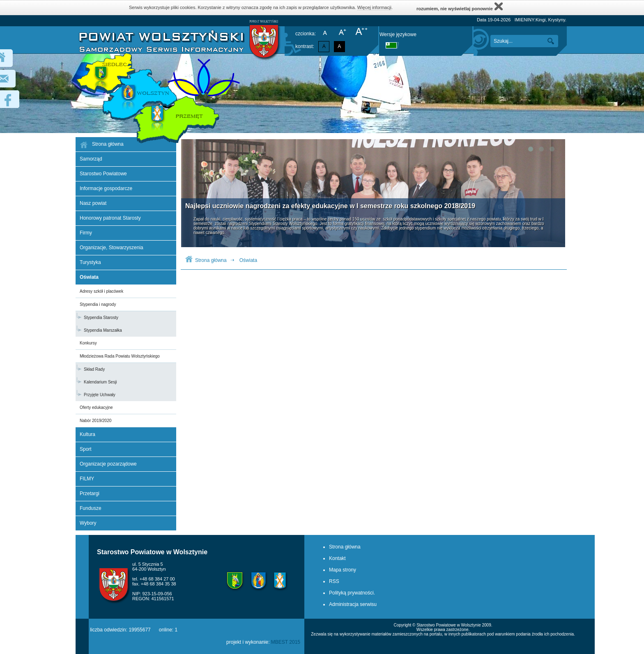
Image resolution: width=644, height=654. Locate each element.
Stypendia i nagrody (98, 304)
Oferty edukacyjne (96, 407)
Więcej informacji (374, 7)
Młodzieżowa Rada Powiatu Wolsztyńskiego (120, 356)
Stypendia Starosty (101, 318)
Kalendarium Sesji (100, 382)
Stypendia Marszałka (103, 330)
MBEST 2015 (286, 642)
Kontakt (337, 558)
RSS (334, 581)
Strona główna (211, 260)
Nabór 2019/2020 (95, 421)
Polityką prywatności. (352, 593)
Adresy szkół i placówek (101, 291)
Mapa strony (343, 570)
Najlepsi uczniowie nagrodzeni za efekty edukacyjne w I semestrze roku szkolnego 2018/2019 (330, 206)
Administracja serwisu (353, 604)
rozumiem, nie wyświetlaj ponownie (460, 6)
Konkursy (88, 343)
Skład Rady (94, 369)
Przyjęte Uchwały (100, 395)
